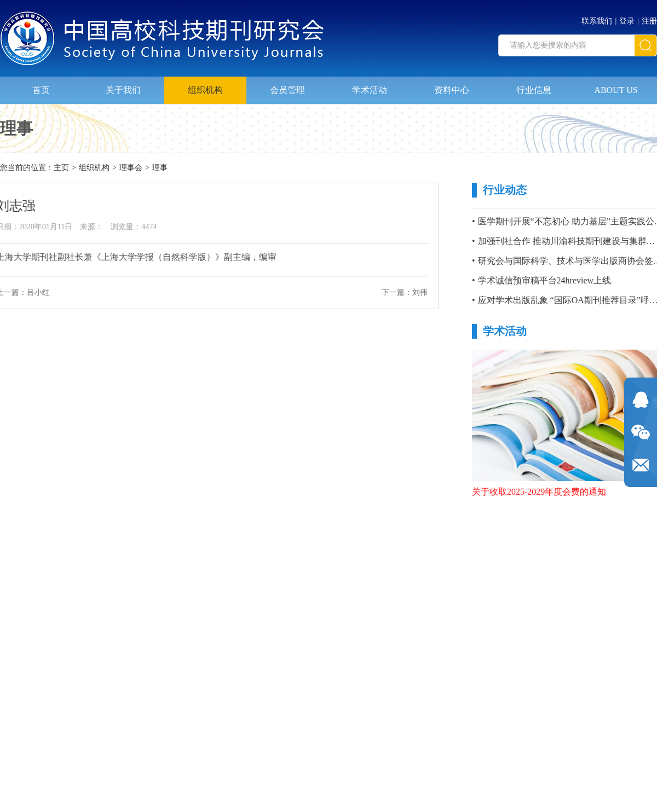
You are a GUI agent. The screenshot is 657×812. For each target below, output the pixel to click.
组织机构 (205, 89)
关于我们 (123, 89)
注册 (649, 21)
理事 (160, 168)
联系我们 (597, 21)
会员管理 (287, 89)
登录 (627, 21)
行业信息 (534, 89)
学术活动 (370, 89)
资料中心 (452, 89)
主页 (61, 168)
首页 (41, 89)
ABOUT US (616, 89)
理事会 (131, 168)
